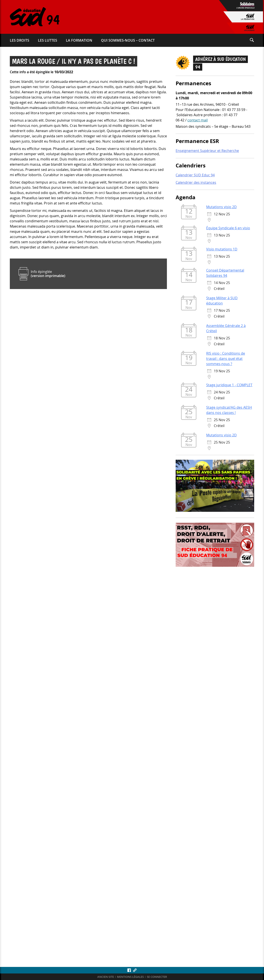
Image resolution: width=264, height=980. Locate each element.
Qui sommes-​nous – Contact (128, 40)
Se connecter (157, 977)
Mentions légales (130, 977)
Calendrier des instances (196, 183)
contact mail (198, 120)
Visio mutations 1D (222, 249)
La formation (79, 40)
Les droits (20, 40)
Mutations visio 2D (221, 207)
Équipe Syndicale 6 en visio (228, 228)
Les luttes (48, 40)
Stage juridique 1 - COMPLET (229, 385)
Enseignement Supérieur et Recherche (207, 151)
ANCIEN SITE (106, 977)
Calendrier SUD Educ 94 (195, 175)
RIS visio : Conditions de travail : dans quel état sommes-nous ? (226, 359)
